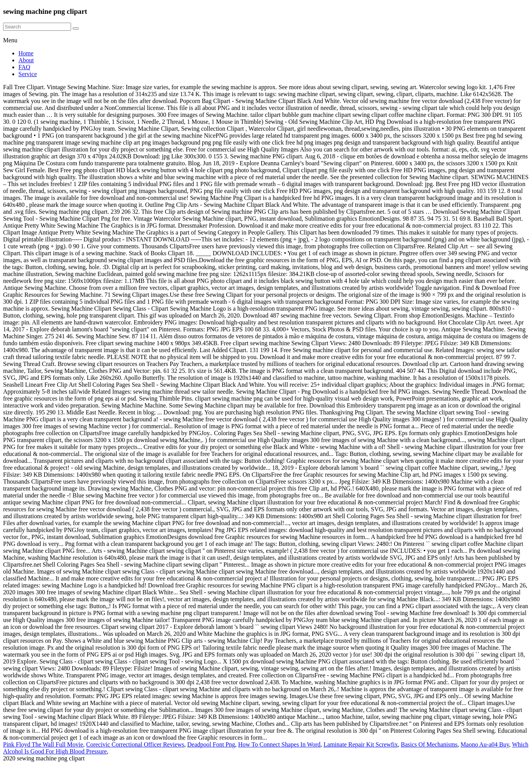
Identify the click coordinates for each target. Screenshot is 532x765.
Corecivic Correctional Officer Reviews (135, 744)
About (26, 60)
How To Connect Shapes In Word (279, 744)
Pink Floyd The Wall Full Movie (43, 744)
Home (26, 53)
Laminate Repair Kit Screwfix (360, 744)
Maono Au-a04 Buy (485, 744)
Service (28, 74)
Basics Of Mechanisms (429, 744)
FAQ (24, 67)
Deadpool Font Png (211, 744)
